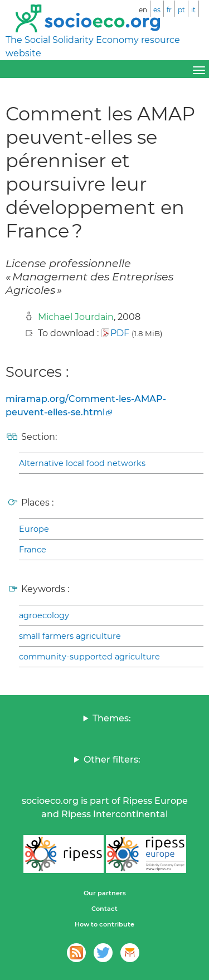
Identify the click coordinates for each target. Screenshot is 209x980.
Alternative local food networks (82, 463)
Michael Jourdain (76, 317)
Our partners (105, 893)
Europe (34, 529)
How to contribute (104, 924)
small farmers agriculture (70, 636)
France (33, 550)
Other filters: (112, 760)
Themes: (112, 718)
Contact (104, 909)
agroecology (44, 615)
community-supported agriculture (89, 657)
